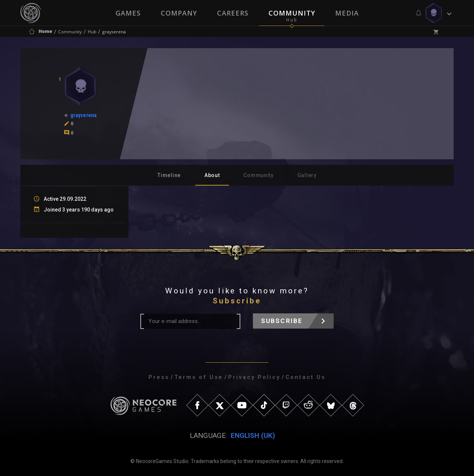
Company (179, 13)
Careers (233, 13)
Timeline (169, 175)
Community (292, 13)
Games (128, 13)
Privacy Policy (254, 377)
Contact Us (306, 377)
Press (159, 377)
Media (347, 13)
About (212, 175)
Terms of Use (199, 377)
